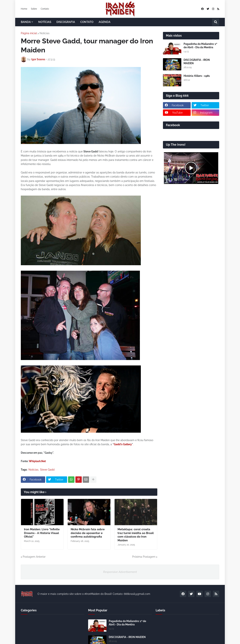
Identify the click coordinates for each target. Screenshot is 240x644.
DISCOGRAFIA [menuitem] (66, 22)
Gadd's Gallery (123, 444)
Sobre (34, 9)
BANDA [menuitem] (26, 22)
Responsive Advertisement (120, 572)
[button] (216, 22)
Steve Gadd (47, 470)
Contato (45, 9)
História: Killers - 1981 (197, 76)
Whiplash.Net (37, 461)
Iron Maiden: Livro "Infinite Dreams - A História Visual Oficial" (42, 533)
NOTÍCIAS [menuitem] (45, 22)
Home (24, 9)
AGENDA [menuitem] (105, 22)
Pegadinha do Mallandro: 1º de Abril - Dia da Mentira (200, 46)
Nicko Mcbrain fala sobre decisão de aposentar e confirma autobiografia (88, 533)
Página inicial (29, 33)
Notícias (45, 33)
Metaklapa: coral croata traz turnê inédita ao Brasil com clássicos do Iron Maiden (136, 535)
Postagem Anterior (34, 557)
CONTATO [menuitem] (87, 22)
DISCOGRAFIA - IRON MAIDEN (197, 62)
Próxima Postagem (144, 557)
